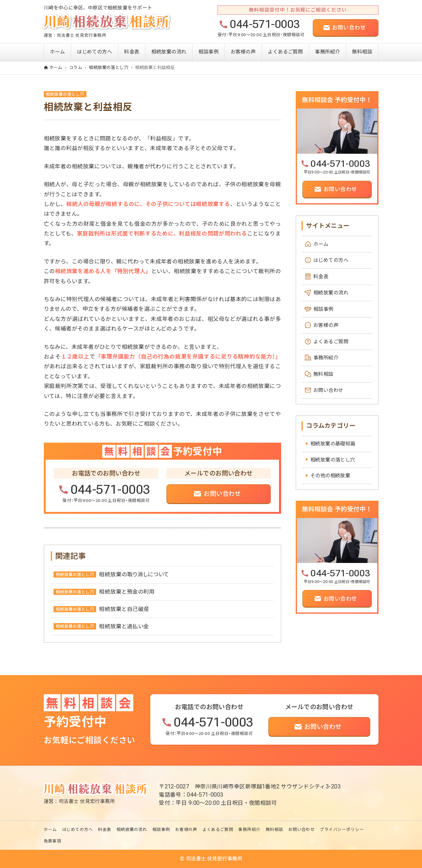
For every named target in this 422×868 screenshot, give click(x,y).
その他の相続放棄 (330, 476)
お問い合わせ (328, 391)
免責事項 (53, 841)
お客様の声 (326, 325)
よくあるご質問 (331, 342)
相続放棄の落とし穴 (65, 94)
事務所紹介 (326, 358)
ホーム (321, 244)
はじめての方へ (331, 260)
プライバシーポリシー (342, 830)
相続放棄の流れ (331, 293)
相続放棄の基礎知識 (333, 444)
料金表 (321, 277)
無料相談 (323, 374)
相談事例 (323, 309)
